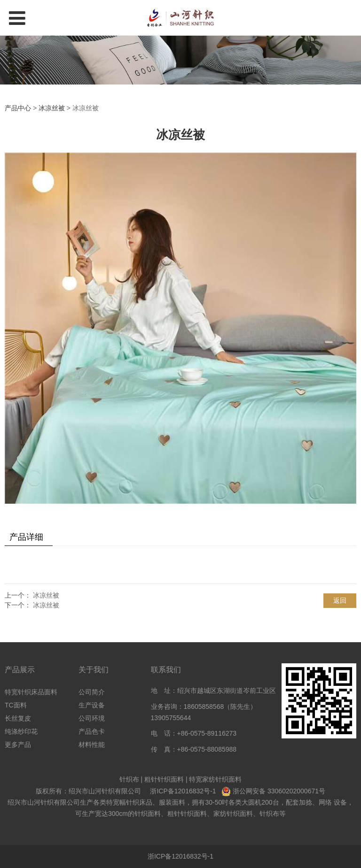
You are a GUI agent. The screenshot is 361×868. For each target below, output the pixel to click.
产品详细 (26, 537)
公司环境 (92, 718)
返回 (340, 600)
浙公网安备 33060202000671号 (279, 791)
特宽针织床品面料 (31, 692)
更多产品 (18, 745)
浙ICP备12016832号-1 (183, 791)
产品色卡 (92, 731)
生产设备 (92, 705)
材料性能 (92, 745)
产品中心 (18, 108)
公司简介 (92, 692)
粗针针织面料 (164, 779)
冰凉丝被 (52, 108)
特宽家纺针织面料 (215, 779)
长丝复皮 (18, 718)
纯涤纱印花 (21, 731)
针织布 (129, 779)
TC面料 (16, 705)
